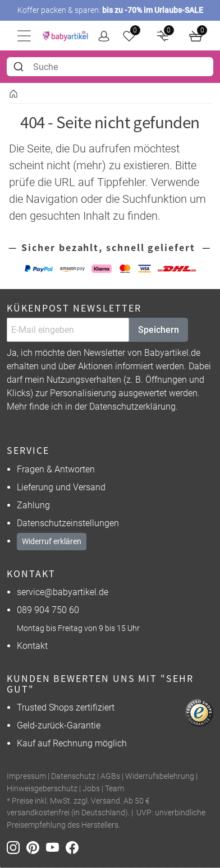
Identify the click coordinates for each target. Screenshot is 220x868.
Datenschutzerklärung (132, 407)
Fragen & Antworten (56, 469)
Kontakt (32, 646)
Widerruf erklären (52, 541)
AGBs (110, 776)
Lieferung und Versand (61, 487)
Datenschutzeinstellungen (68, 523)
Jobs (91, 789)
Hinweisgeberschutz (42, 789)
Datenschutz (73, 776)
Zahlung (33, 505)
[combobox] (110, 67)
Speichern (159, 330)
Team (114, 789)
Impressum (26, 776)
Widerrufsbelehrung (160, 776)
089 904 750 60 (48, 610)
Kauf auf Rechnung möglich (72, 743)
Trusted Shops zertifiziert (66, 707)
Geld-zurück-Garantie (59, 725)
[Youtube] (56, 846)
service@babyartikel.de (63, 592)
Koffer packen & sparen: (110, 10)
